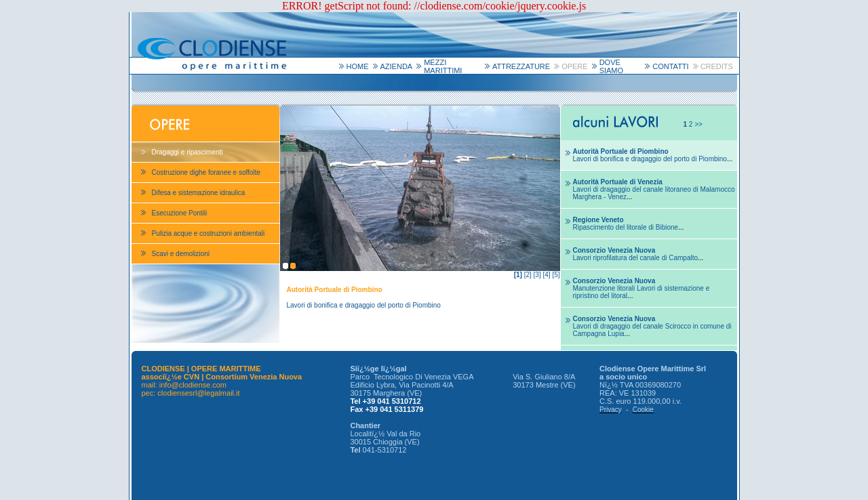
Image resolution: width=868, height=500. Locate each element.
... (653, 159)
